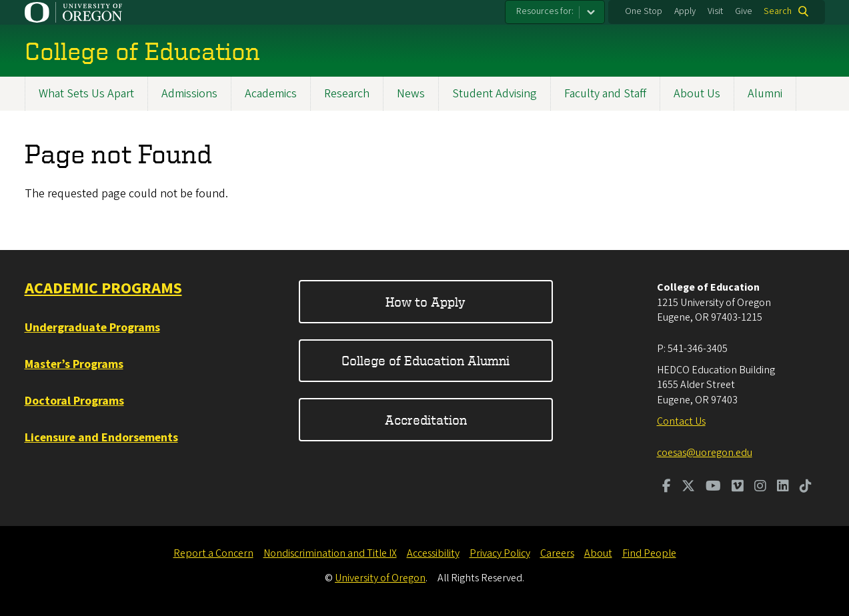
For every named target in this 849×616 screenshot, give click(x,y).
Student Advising (495, 94)
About (598, 553)
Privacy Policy (500, 553)
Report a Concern (213, 553)
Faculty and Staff (605, 94)
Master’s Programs (74, 364)
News (411, 94)
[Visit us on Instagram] (760, 487)
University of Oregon (380, 578)
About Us (697, 94)
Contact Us (681, 421)
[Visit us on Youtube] (713, 487)
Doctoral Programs (74, 401)
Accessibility (433, 553)
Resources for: (545, 11)
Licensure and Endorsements (101, 438)
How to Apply (426, 302)
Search (778, 11)
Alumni (765, 94)
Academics (271, 94)
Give (744, 11)
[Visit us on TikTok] (806, 487)
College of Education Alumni (426, 360)
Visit (715, 11)
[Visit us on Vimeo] (738, 487)
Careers (557, 553)
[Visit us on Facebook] (667, 487)
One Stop (644, 11)
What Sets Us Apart (86, 94)
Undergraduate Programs (92, 328)
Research (347, 94)
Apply (685, 11)
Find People (649, 553)
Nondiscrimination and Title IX (330, 553)
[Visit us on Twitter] (688, 487)
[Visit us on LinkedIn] (783, 487)
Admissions (189, 94)
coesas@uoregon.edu (705, 453)
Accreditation (426, 420)
